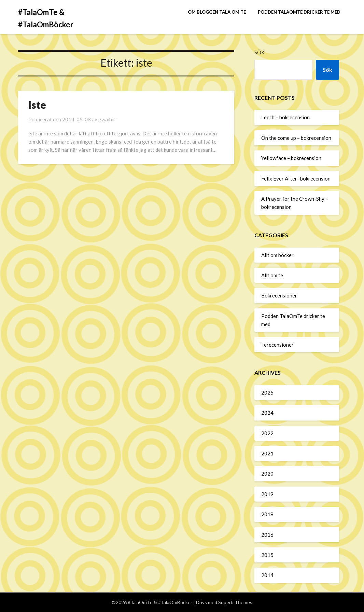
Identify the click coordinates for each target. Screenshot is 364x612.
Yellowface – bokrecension (291, 158)
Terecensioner (277, 345)
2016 (267, 535)
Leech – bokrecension (285, 117)
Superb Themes (235, 602)
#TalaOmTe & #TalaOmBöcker (46, 18)
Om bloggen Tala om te (217, 12)
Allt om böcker (277, 255)
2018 (267, 514)
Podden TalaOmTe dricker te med (299, 12)
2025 (267, 393)
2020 (267, 474)
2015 (267, 555)
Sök (260, 52)
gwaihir (107, 119)
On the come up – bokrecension (296, 138)
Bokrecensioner (279, 295)
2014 (267, 575)
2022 (267, 433)
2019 (267, 494)
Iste (37, 105)
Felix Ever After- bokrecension (296, 178)
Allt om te (272, 275)
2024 (267, 413)
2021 (267, 453)
